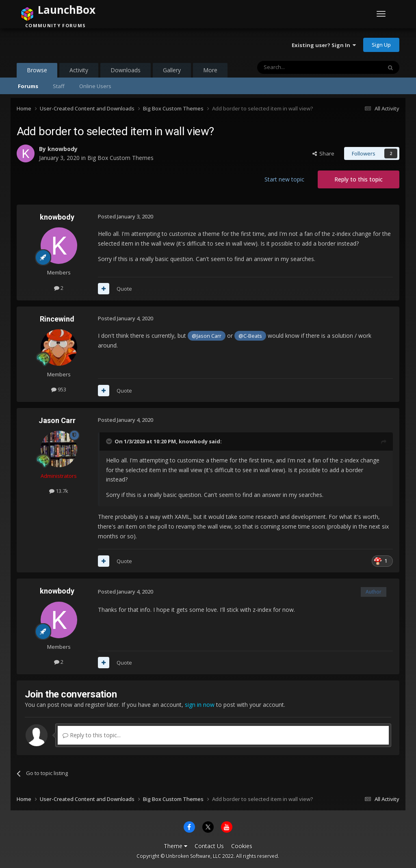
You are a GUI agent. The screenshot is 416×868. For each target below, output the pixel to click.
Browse (37, 72)
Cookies (242, 846)
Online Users (95, 86)
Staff (59, 86)
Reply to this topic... (92, 735)
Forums (28, 86)
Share (323, 153)
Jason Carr (57, 420)
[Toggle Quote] (110, 441)
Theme (175, 846)
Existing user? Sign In (324, 45)
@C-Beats (250, 336)
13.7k (59, 491)
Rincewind (57, 319)
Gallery (172, 70)
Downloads (126, 70)
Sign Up (381, 45)
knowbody (63, 149)
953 (59, 389)
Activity (79, 70)
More (210, 70)
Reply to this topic (359, 179)
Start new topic (284, 179)
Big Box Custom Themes (120, 158)
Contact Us (209, 846)
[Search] (300, 67)
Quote (124, 289)
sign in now (200, 705)
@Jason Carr (207, 336)
